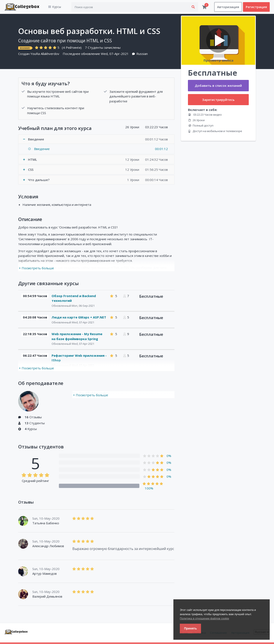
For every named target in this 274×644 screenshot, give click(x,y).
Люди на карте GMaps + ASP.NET (79, 317)
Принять (190, 628)
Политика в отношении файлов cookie (204, 618)
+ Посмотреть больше (36, 268)
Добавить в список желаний (218, 86)
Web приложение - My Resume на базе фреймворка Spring (77, 337)
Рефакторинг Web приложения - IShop (79, 358)
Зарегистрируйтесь (218, 100)
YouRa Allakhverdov (45, 54)
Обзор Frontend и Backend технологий (74, 298)
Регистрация (256, 7)
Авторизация (228, 7)
